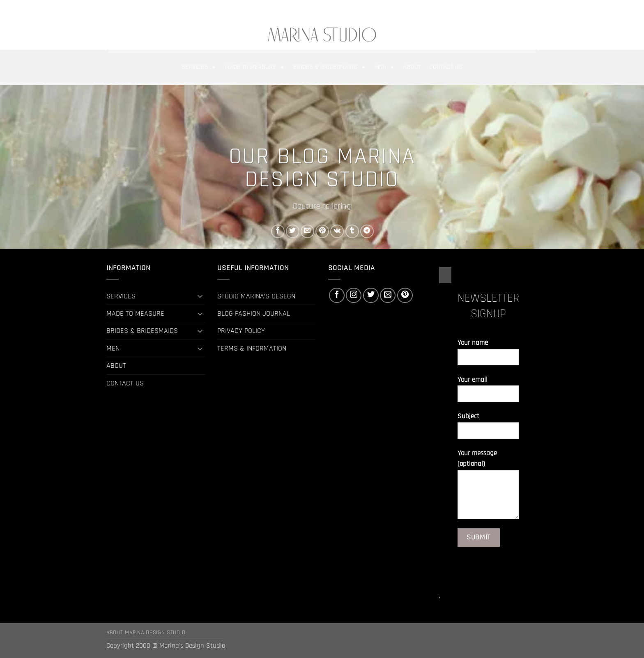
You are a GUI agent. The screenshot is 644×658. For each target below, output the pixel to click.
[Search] (132, 9)
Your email (488, 392)
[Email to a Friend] (307, 231)
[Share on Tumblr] (352, 231)
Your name (488, 355)
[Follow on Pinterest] (533, 9)
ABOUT (412, 67)
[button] (112, 9)
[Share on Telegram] (367, 231)
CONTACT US (446, 67)
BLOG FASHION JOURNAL (254, 313)
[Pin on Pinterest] (322, 231)
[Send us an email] (524, 9)
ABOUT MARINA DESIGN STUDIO (146, 633)
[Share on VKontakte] (337, 231)
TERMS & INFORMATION (252, 348)
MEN (385, 67)
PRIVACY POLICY (241, 331)
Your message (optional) (488, 487)
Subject (488, 429)
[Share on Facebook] (278, 231)
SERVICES (199, 67)
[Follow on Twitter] (515, 9)
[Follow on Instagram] (506, 9)
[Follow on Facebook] (497, 9)
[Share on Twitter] (293, 231)
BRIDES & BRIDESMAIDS (330, 67)
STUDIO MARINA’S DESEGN (256, 296)
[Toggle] (200, 296)
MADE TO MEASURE (255, 67)
